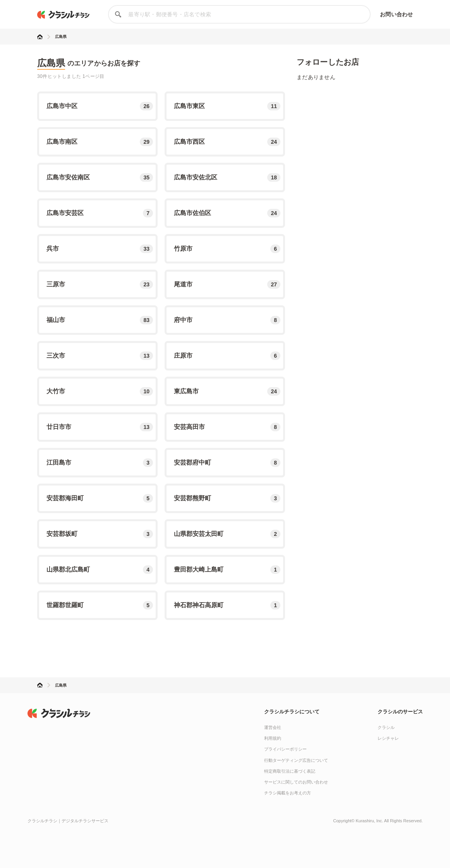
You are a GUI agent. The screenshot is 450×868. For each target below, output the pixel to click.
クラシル (386, 727)
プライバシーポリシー (285, 749)
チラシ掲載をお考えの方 (288, 793)
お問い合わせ (396, 14)
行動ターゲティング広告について (296, 760)
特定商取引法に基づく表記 (290, 771)
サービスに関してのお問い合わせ (296, 782)
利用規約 (273, 738)
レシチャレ (388, 738)
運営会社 (273, 727)
